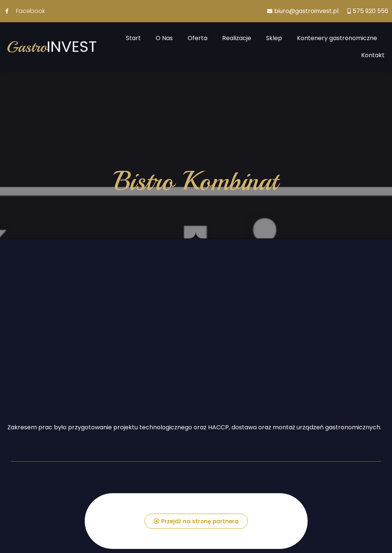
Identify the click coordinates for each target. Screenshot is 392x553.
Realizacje (237, 38)
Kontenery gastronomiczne (337, 38)
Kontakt (373, 55)
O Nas (164, 38)
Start (133, 38)
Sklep (274, 38)
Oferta (197, 38)
